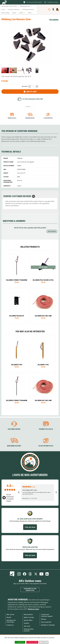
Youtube (41, 574)
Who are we (10, 614)
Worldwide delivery (30, 118)
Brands (9, 617)
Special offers (28, 620)
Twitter (36, 574)
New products (28, 614)
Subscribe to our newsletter (30, 590)
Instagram (19, 574)
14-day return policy (48, 118)
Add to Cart (32, 92)
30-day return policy (46, 446)
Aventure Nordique (18, 600)
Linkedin (47, 574)
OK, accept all (20, 642)
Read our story (34, 609)
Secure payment (46, 622)
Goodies (26, 623)
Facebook (25, 574)
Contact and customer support (47, 615)
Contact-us (10, 625)
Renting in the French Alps (11, 621)
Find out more (30, 527)
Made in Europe (29, 617)
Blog (12, 574)
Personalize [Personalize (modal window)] (44, 642)
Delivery (44, 619)
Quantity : (25, 86)
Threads (30, 574)
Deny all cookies (32, 642)
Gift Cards (27, 626)
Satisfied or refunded (48, 625)
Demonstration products (29, 630)
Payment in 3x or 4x (12, 118)
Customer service (14, 429)
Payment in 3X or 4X (46, 429)
